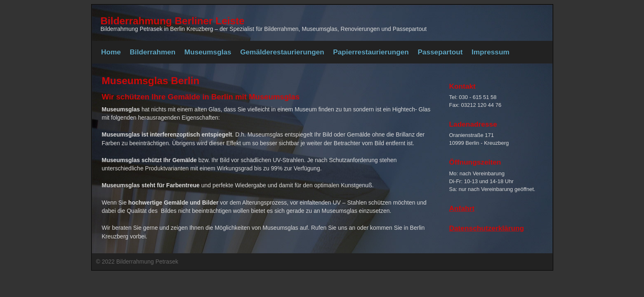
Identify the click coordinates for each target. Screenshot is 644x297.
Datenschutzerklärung (487, 228)
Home (111, 52)
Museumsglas (208, 52)
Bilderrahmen (152, 52)
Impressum (491, 52)
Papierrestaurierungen (371, 52)
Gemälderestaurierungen (282, 52)
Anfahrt (462, 208)
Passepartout (440, 52)
